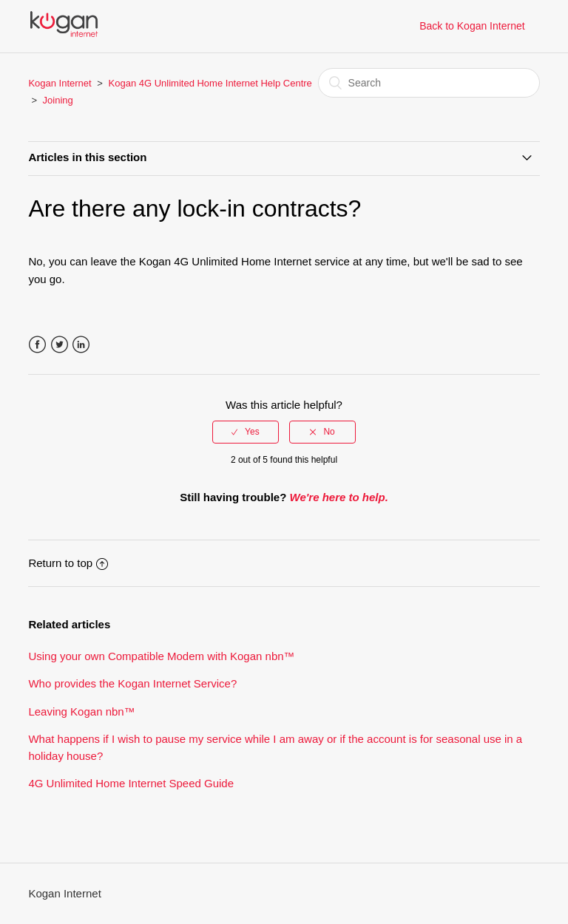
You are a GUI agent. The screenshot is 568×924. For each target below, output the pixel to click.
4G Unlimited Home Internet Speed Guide (131, 783)
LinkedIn (81, 345)
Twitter (60, 345)
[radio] (246, 432)
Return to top (68, 563)
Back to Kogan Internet (472, 26)
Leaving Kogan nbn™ (81, 711)
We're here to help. (339, 497)
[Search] (429, 83)
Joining (58, 100)
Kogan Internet (60, 83)
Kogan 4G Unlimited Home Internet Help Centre (210, 83)
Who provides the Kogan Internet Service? (132, 683)
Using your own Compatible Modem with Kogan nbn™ (161, 656)
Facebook (37, 345)
